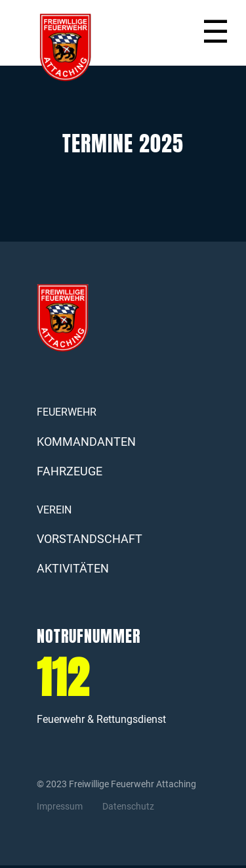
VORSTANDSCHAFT (90, 539)
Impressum (60, 806)
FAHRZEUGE (70, 471)
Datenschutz (128, 806)
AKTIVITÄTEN (73, 568)
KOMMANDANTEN (79, 442)
